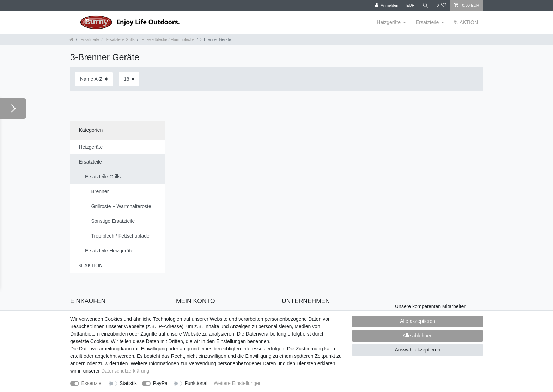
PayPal (161, 383)
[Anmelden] (387, 5)
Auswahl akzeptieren (417, 350)
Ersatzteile (427, 22)
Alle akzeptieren (418, 321)
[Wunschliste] (441, 5)
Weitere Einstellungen (238, 383)
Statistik (128, 383)
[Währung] (411, 5)
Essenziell (93, 383)
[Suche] (426, 5)
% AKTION (466, 22)
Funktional (196, 383)
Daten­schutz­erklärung (125, 371)
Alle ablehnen (418, 336)
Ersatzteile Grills (120, 39)
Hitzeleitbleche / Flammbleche (168, 39)
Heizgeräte (389, 22)
